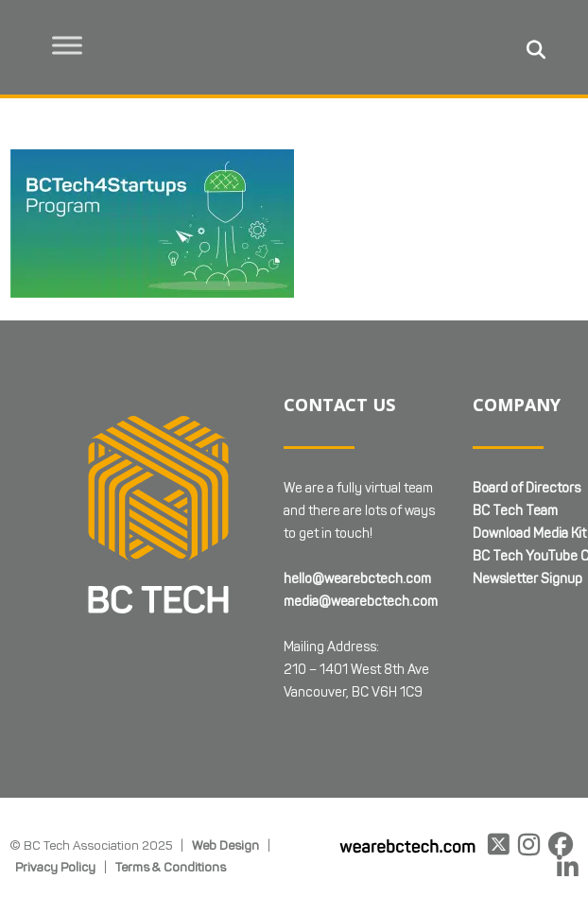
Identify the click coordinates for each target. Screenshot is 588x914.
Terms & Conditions (171, 867)
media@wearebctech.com (361, 602)
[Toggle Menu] (67, 45)
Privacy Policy (55, 867)
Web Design (225, 845)
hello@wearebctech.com (357, 579)
